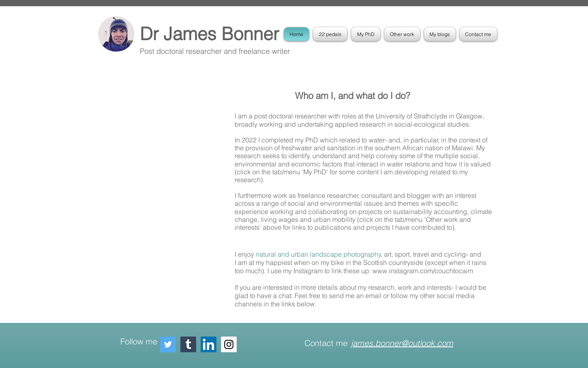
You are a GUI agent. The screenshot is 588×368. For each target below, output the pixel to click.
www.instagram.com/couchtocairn (425, 271)
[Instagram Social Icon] (229, 344)
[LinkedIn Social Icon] (209, 344)
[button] (366, 34)
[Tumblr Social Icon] (188, 344)
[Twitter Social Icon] (168, 344)
